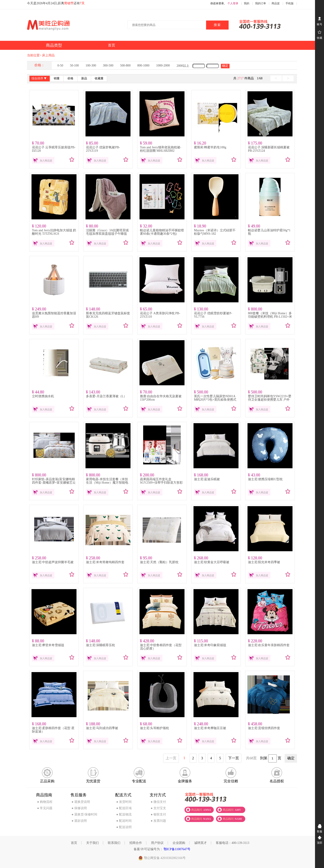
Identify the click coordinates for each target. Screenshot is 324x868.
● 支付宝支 (158, 808)
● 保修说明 (79, 808)
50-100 (74, 65)
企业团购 (179, 843)
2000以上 (183, 66)
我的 (247, 3)
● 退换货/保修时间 (84, 814)
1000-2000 (163, 65)
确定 (225, 66)
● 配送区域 (124, 808)
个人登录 (233, 3)
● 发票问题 (158, 821)
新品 (84, 78)
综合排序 (39, 79)
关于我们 (92, 843)
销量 (57, 78)
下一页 (234, 758)
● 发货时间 (124, 802)
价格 (70, 78)
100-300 (91, 65)
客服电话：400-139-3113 (233, 843)
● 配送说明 (124, 827)
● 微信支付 (158, 802)
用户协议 (157, 843)
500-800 (125, 65)
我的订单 (261, 3)
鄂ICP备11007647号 (177, 849)
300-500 (108, 65)
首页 (74, 843)
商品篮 (276, 3)
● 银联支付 (158, 814)
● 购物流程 (45, 802)
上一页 (171, 758)
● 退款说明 (79, 821)
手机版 (290, 3)
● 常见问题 (45, 808)
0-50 (60, 65)
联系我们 (114, 843)
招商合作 (136, 843)
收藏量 (99, 78)
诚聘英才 (200, 843)
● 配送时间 (124, 821)
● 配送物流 (124, 814)
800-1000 (143, 65)
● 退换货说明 (81, 802)
